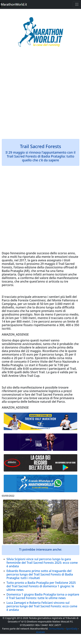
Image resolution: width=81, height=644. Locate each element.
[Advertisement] (40, 95)
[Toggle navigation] (77, 4)
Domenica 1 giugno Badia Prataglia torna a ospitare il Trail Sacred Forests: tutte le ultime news (43, 596)
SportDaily (72, 629)
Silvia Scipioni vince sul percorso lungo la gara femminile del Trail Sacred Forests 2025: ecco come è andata (42, 563)
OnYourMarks (56, 629)
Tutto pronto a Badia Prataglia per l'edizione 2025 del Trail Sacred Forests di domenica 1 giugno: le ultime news (41, 586)
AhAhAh (40, 632)
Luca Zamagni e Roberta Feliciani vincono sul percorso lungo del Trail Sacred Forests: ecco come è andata (42, 606)
